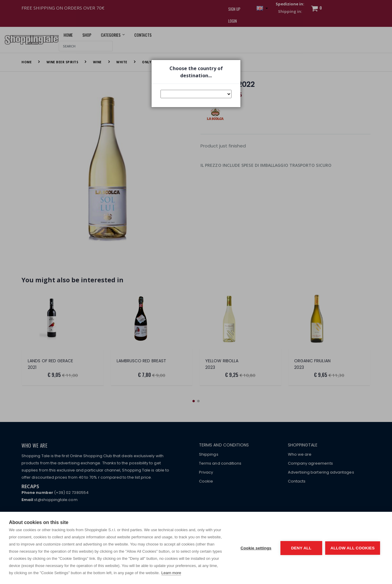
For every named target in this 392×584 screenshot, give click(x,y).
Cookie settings (256, 548)
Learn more (171, 573)
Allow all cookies (353, 548)
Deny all (301, 548)
